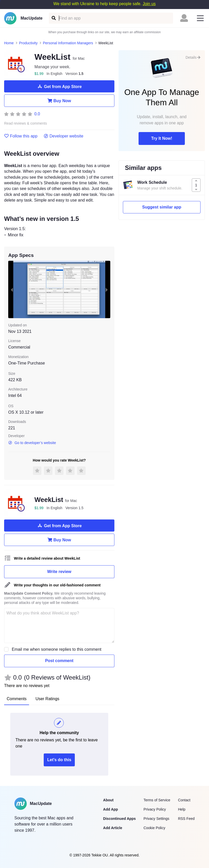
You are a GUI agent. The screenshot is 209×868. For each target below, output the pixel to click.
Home (9, 43)
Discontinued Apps (119, 819)
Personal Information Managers (68, 43)
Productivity (28, 43)
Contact (184, 800)
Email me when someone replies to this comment (57, 649)
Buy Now (59, 101)
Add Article (113, 828)
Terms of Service (157, 800)
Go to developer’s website (32, 443)
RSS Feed (186, 819)
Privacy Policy (155, 809)
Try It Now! (162, 138)
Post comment (59, 661)
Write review (59, 572)
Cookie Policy (154, 828)
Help (182, 809)
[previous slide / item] (12, 290)
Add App (111, 809)
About (108, 800)
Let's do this (59, 760)
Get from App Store (59, 86)
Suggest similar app (162, 207)
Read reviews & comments (26, 123)
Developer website (64, 136)
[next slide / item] (107, 290)
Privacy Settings (156, 819)
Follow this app (21, 136)
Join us (149, 4)
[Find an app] (53, 18)
